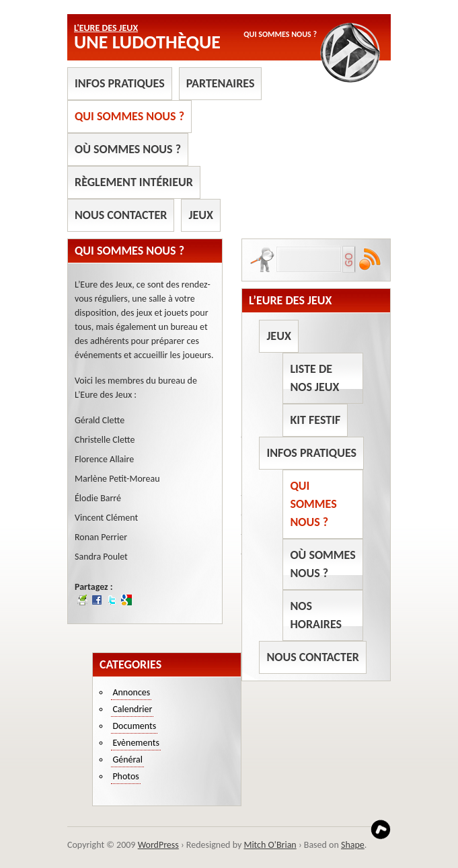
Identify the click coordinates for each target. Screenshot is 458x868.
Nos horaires (316, 615)
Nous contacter (121, 215)
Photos (125, 776)
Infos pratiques (120, 83)
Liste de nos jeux (314, 378)
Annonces (131, 692)
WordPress (158, 845)
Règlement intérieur (134, 182)
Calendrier (132, 709)
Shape (353, 845)
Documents (134, 726)
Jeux (200, 215)
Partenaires (221, 83)
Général (127, 759)
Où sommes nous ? (128, 149)
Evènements (136, 743)
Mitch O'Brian (270, 845)
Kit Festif (315, 420)
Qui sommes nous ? (129, 116)
